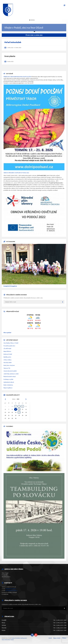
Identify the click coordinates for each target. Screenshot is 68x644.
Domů (50, 638)
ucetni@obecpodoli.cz (11, 591)
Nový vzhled (11, 640)
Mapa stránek (57, 638)
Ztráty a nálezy (7, 360)
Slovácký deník (8, 363)
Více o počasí (7, 333)
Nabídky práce (7, 357)
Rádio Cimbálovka (8, 385)
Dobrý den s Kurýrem (9, 365)
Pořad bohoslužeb (13, 42)
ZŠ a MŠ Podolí (7, 349)
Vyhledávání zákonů (9, 382)
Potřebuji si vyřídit (8, 379)
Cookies (13, 638)
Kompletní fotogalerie (10, 286)
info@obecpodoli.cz (11, 589)
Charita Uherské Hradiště (10, 371)
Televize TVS (7, 368)
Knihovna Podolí (8, 354)
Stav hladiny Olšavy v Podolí (11, 343)
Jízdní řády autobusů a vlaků (11, 374)
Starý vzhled (5, 640)
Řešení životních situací (10, 377)
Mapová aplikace (8, 388)
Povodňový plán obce (9, 346)
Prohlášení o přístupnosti (21, 638)
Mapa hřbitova (7, 351)
